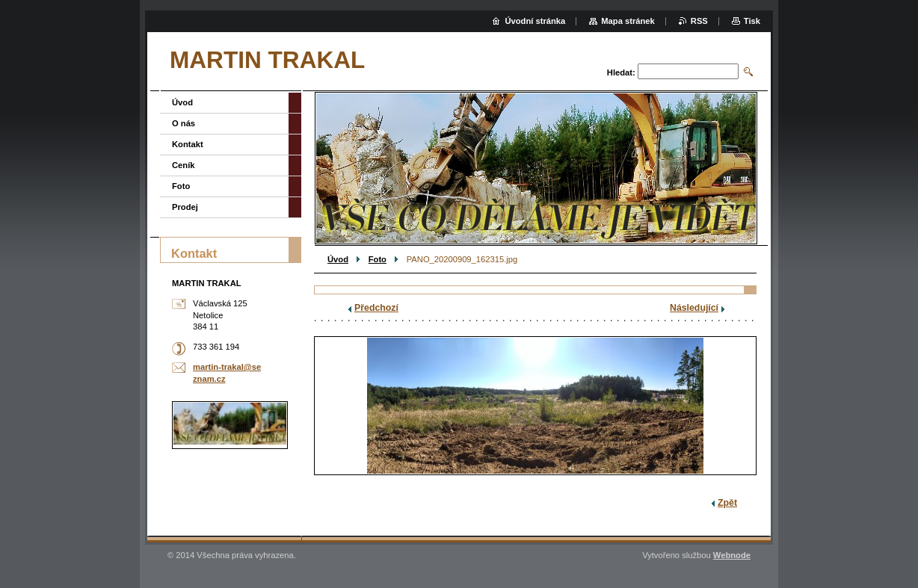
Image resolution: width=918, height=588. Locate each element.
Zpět (727, 503)
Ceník (183, 165)
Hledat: (621, 72)
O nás (184, 123)
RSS (699, 21)
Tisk (752, 21)
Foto (378, 259)
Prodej (185, 207)
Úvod (338, 259)
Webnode (732, 555)
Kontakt (188, 144)
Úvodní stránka (535, 21)
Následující (694, 308)
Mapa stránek (628, 21)
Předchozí (376, 308)
